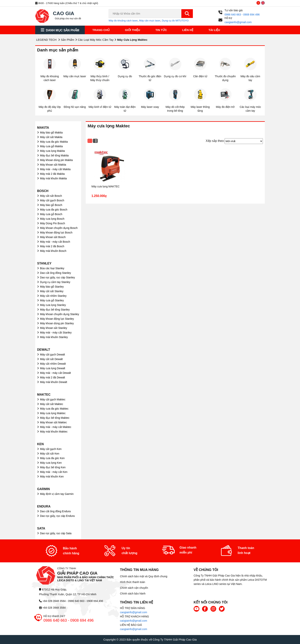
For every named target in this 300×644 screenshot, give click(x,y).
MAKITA (43, 128)
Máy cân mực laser (150, 21)
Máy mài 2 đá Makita (52, 174)
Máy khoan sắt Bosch (53, 237)
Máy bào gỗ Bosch (51, 205)
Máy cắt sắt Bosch (51, 196)
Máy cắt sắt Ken (50, 454)
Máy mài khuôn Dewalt (54, 382)
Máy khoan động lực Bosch (56, 233)
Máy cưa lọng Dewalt (53, 368)
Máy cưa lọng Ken (51, 463)
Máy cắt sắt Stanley (52, 291)
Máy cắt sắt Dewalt (51, 359)
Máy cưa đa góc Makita (54, 142)
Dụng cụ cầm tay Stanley (55, 282)
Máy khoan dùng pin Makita (56, 160)
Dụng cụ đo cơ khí (175, 76)
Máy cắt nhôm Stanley (53, 296)
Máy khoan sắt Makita (53, 165)
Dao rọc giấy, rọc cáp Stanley (57, 277)
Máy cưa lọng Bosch (52, 219)
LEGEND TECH (46, 40)
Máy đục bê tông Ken (53, 467)
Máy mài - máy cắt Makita (55, 169)
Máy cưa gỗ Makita (51, 146)
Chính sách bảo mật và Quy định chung (144, 576)
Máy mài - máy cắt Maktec (56, 427)
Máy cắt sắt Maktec (52, 404)
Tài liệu (214, 30)
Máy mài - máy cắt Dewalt (55, 373)
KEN (40, 444)
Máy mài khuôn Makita (53, 178)
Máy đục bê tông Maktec (55, 418)
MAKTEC (44, 394)
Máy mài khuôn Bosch (53, 251)
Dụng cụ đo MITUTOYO (175, 21)
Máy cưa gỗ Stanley (52, 300)
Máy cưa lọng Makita (52, 151)
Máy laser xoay (150, 107)
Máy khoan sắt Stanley (54, 328)
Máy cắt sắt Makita (51, 137)
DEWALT (44, 350)
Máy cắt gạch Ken (51, 449)
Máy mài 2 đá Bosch (52, 246)
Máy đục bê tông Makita (54, 155)
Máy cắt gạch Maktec (53, 399)
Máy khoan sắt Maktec (53, 422)
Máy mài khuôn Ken (52, 476)
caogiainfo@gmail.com (134, 612)
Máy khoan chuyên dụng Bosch (59, 228)
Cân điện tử (200, 76)
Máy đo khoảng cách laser (123, 21)
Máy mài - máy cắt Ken (54, 472)
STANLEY (44, 263)
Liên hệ (188, 30)
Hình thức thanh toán (132, 582)
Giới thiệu (132, 30)
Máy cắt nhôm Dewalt (53, 364)
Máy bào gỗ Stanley (52, 287)
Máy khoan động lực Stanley (57, 319)
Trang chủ (101, 30)
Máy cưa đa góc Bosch (54, 210)
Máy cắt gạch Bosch (52, 200)
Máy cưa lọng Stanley (53, 305)
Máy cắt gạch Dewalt (52, 355)
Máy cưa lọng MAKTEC (106, 186)
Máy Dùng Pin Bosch (53, 223)
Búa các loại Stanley (52, 268)
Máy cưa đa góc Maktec (54, 409)
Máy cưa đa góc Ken (52, 458)
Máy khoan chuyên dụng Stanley (60, 314)
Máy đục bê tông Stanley (55, 310)
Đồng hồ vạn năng (75, 107)
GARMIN (43, 489)
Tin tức (161, 30)
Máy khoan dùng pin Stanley (57, 323)
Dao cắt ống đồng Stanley (55, 273)
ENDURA (44, 506)
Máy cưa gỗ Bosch (51, 214)
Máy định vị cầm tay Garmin (57, 494)
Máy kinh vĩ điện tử (100, 107)
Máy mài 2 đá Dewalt (53, 377)
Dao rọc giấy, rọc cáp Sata (56, 533)
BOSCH (43, 191)
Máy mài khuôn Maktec (54, 432)
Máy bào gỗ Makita (51, 133)
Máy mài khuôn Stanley (54, 337)
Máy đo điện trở (225, 107)
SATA (41, 528)
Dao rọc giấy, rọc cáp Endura (57, 516)
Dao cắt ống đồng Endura (55, 511)
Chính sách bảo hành (133, 594)
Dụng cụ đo (125, 76)
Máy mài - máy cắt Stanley (56, 333)
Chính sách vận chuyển (134, 588)
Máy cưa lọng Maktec (53, 413)
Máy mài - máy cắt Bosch (55, 242)
